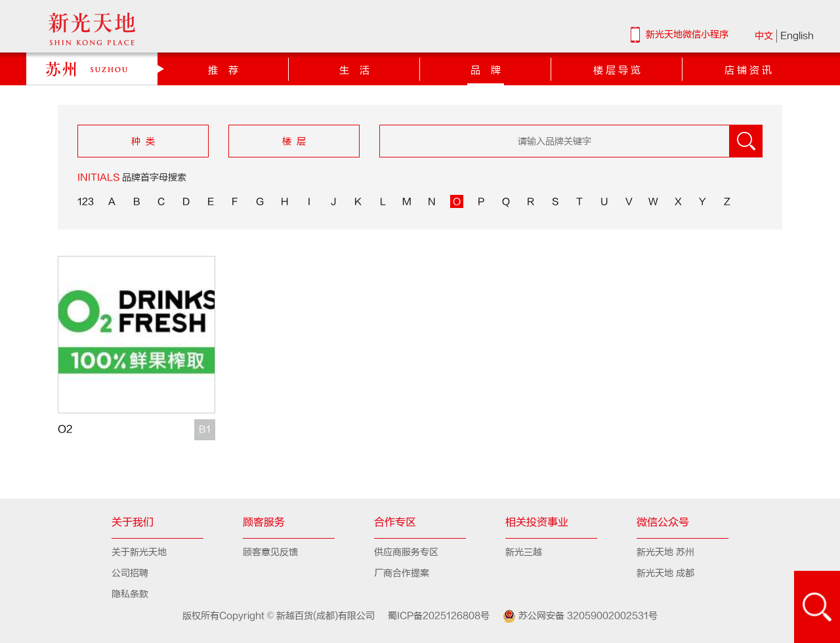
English (797, 36)
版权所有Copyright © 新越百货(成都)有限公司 (280, 616)
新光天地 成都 (665, 573)
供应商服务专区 (406, 552)
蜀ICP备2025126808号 (433, 616)
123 (86, 202)
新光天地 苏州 (665, 552)
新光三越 (524, 552)
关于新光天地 (139, 552)
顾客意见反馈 (270, 552)
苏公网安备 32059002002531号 (575, 616)
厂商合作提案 (402, 573)
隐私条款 (130, 594)
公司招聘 (130, 573)
